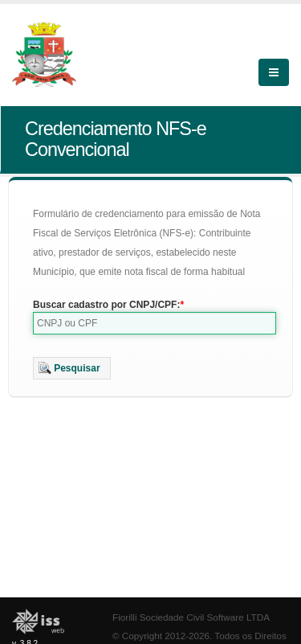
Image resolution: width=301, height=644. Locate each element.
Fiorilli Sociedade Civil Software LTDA (191, 617)
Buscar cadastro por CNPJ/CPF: (106, 305)
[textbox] (155, 323)
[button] (72, 368)
